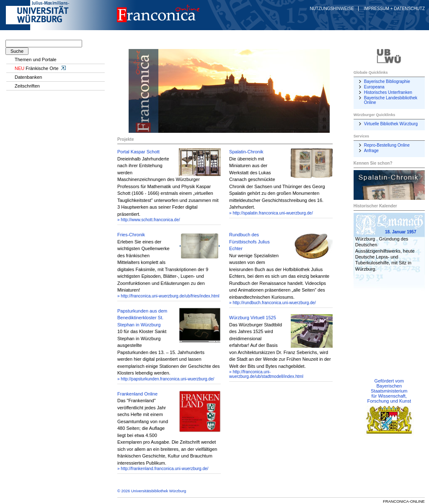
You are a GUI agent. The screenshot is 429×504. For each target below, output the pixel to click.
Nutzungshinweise (332, 9)
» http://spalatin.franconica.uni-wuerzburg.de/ (271, 213)
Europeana (374, 87)
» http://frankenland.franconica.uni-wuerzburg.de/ (163, 469)
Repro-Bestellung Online (387, 145)
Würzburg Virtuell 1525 (253, 318)
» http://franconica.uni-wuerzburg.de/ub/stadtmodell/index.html (266, 374)
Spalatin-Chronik (246, 152)
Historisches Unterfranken (388, 92)
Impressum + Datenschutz (394, 9)
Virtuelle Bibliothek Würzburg (391, 124)
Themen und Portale (36, 59)
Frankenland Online (137, 394)
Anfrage (371, 151)
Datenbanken (28, 77)
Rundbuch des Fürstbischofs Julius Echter (249, 242)
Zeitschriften (27, 86)
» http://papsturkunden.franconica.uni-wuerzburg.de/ (166, 379)
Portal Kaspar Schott (138, 152)
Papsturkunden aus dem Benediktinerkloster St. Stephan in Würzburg (142, 318)
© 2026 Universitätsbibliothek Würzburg (152, 491)
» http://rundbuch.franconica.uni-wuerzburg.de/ (273, 303)
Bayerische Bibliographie (387, 81)
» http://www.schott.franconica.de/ (149, 220)
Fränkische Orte (41, 68)
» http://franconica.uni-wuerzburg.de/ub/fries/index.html (168, 296)
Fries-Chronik (131, 235)
